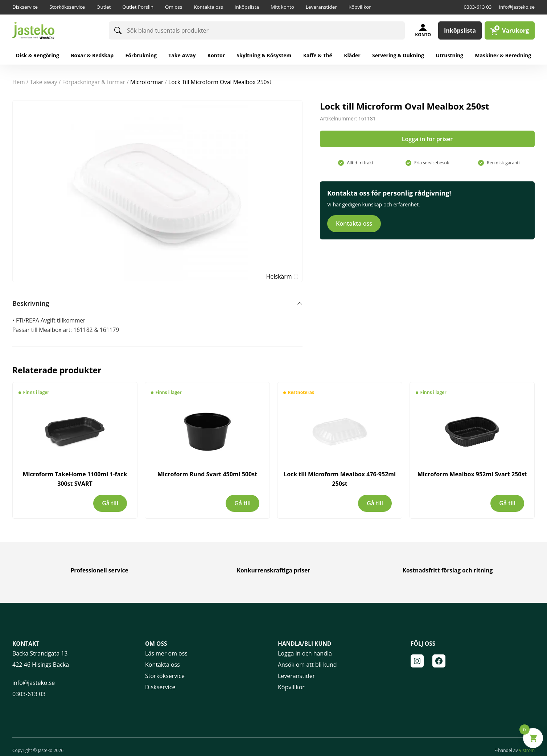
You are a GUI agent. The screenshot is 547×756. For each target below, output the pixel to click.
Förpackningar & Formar (94, 82)
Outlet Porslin (138, 7)
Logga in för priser (427, 139)
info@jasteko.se (517, 7)
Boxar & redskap (92, 55)
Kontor (216, 55)
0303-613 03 (478, 7)
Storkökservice (165, 676)
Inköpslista (247, 7)
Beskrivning (31, 303)
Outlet (104, 7)
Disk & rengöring (38, 55)
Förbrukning (141, 55)
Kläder (352, 55)
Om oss (174, 7)
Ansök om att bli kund (307, 665)
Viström (527, 750)
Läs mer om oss (166, 653)
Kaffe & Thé (318, 55)
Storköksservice (67, 7)
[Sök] (118, 30)
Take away (182, 55)
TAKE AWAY (43, 82)
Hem (19, 82)
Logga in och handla (305, 653)
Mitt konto (282, 7)
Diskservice (25, 7)
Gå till (110, 503)
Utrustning (449, 55)
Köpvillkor (360, 7)
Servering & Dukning (398, 55)
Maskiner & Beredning (503, 55)
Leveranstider (321, 7)
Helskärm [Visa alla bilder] (282, 276)
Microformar (147, 82)
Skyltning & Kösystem (264, 55)
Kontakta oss (208, 7)
